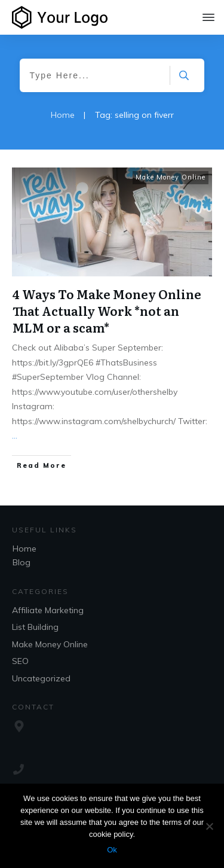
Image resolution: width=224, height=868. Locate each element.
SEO (20, 661)
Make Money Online (171, 177)
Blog (22, 562)
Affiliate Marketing (48, 610)
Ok (112, 850)
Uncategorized (41, 678)
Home (24, 549)
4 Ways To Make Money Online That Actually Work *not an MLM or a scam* (107, 310)
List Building (35, 627)
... (15, 435)
